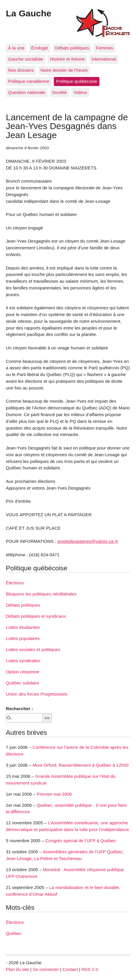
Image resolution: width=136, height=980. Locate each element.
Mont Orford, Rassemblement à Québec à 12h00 (80, 765)
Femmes (105, 48)
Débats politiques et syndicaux (36, 616)
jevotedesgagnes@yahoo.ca (85, 541)
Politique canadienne (29, 81)
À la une (16, 48)
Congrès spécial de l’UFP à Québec (81, 841)
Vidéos (80, 92)
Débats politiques (72, 48)
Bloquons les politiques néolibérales (41, 594)
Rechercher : (19, 709)
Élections (15, 583)
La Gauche (29, 13)
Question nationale (27, 92)
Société (59, 92)
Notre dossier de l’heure (64, 70)
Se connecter (46, 969)
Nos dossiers (21, 70)
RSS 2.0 (90, 969)
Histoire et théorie (67, 59)
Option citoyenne (23, 672)
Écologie (40, 48)
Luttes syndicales (23, 661)
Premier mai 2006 (54, 794)
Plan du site (17, 969)
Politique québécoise (77, 81)
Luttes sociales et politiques (33, 649)
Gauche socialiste (26, 59)
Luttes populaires (23, 638)
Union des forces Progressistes (37, 694)
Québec (14, 933)
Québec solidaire (23, 683)
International (104, 59)
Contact (70, 969)
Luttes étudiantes (23, 627)
